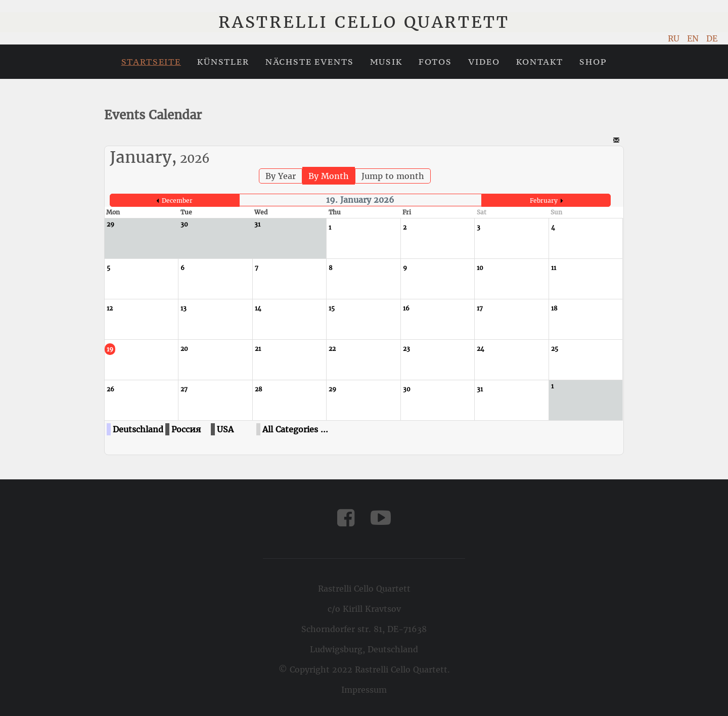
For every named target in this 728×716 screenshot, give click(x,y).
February (544, 200)
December (177, 200)
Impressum (364, 690)
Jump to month (393, 176)
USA (225, 429)
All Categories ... (295, 429)
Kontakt (540, 62)
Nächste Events (310, 62)
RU (675, 38)
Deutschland (138, 429)
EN (694, 38)
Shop (593, 62)
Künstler (223, 62)
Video (484, 62)
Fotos (435, 62)
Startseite (151, 62)
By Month (329, 176)
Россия (186, 429)
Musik (386, 62)
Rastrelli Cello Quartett (364, 22)
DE (712, 38)
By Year (281, 176)
